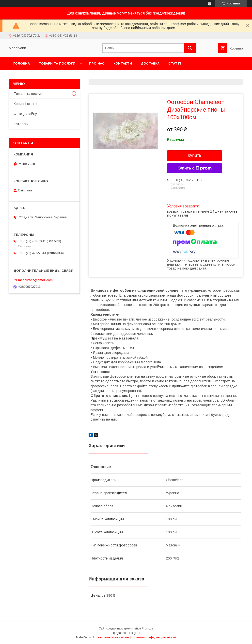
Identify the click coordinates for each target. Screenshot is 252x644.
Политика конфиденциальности (154, 637)
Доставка (150, 63)
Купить (195, 155)
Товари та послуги (57, 63)
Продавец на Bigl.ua (126, 633)
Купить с (195, 168)
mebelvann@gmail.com (35, 280)
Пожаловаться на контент (111, 637)
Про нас (97, 63)
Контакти (123, 63)
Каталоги (21, 124)
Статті (175, 63)
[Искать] (190, 48)
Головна (22, 63)
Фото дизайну (25, 114)
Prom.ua (148, 628)
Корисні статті (25, 104)
